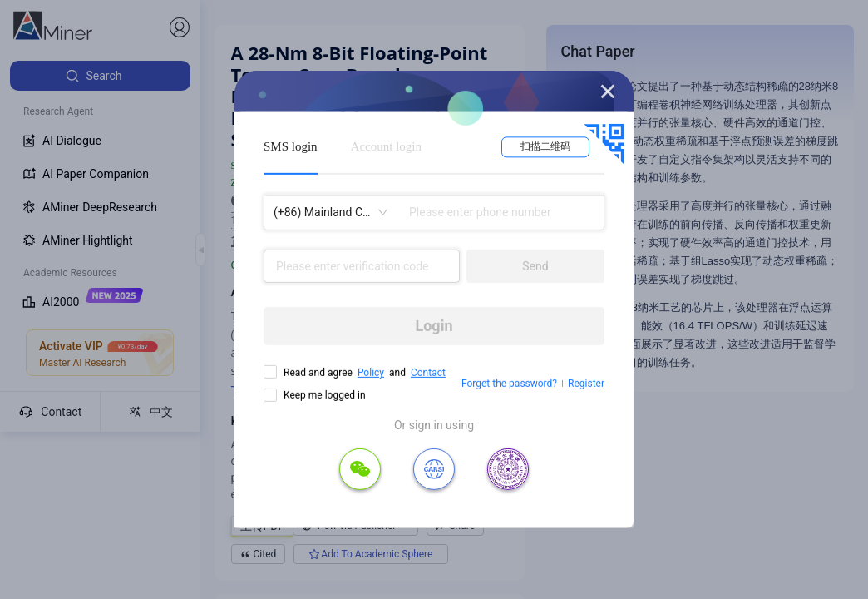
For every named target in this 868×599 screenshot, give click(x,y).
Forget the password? (509, 384)
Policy (371, 373)
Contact (428, 373)
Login (434, 326)
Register (586, 384)
